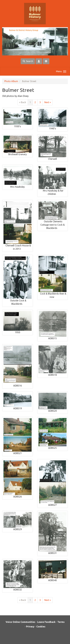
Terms (61, 622)
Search (28, 61)
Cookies (41, 627)
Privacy (30, 627)
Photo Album (11, 81)
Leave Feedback (46, 622)
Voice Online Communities (20, 622)
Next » (48, 102)
